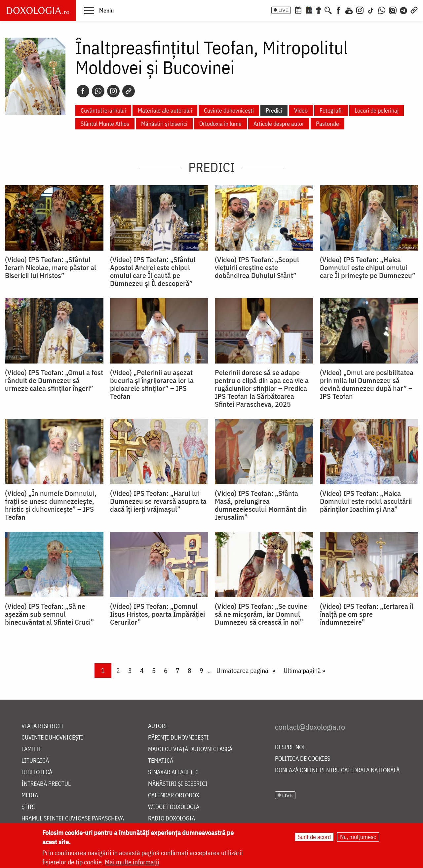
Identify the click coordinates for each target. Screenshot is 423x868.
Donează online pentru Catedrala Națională (337, 770)
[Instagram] (360, 10)
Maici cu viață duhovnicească (190, 749)
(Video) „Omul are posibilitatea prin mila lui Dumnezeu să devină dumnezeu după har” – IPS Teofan (367, 384)
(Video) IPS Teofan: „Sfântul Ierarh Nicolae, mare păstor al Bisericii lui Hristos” (51, 267)
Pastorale (327, 124)
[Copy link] (129, 91)
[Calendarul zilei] (309, 10)
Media (30, 796)
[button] (99, 10)
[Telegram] (404, 10)
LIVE (284, 10)
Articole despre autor (279, 124)
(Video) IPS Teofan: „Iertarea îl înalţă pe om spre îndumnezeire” (367, 614)
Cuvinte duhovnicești (229, 110)
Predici (274, 110)
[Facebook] (339, 10)
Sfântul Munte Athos (105, 124)
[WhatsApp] (382, 10)
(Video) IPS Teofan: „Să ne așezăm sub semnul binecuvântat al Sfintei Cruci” (49, 614)
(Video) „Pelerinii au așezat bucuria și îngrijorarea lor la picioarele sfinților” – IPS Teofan (152, 384)
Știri (28, 807)
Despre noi (290, 747)
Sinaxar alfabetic (173, 772)
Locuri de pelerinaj (377, 110)
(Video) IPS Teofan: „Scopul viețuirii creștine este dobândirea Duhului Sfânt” (257, 267)
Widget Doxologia (174, 807)
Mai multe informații (132, 862)
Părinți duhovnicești (178, 738)
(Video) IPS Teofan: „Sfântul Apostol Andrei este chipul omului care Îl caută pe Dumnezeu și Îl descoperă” (153, 271)
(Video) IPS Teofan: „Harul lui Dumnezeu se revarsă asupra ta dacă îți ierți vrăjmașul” (158, 501)
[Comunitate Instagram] (393, 10)
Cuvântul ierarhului (103, 110)
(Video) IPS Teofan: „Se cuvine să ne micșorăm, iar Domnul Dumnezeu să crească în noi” (261, 614)
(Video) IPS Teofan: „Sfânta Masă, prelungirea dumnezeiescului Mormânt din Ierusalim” (261, 505)
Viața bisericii (42, 726)
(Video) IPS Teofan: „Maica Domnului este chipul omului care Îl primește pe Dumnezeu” (368, 267)
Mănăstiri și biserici (164, 124)
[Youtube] (349, 10)
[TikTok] (371, 10)
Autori (158, 726)
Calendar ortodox (174, 796)
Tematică (161, 761)
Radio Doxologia (172, 819)
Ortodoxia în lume (220, 124)
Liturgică (35, 761)
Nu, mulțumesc (358, 837)
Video (301, 110)
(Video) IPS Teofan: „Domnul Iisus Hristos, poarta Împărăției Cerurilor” (157, 614)
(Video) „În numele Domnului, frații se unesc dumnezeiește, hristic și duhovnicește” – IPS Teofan (51, 505)
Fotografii (331, 110)
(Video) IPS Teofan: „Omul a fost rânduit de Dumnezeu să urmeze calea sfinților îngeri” (54, 380)
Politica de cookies (303, 759)
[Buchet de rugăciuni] (319, 10)
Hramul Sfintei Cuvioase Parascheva (73, 819)
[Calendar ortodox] (298, 10)
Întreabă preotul (46, 784)
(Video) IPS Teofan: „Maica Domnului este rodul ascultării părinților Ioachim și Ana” (366, 501)
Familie (32, 749)
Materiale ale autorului (165, 110)
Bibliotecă (37, 772)
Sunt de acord (314, 837)
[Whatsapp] (98, 91)
